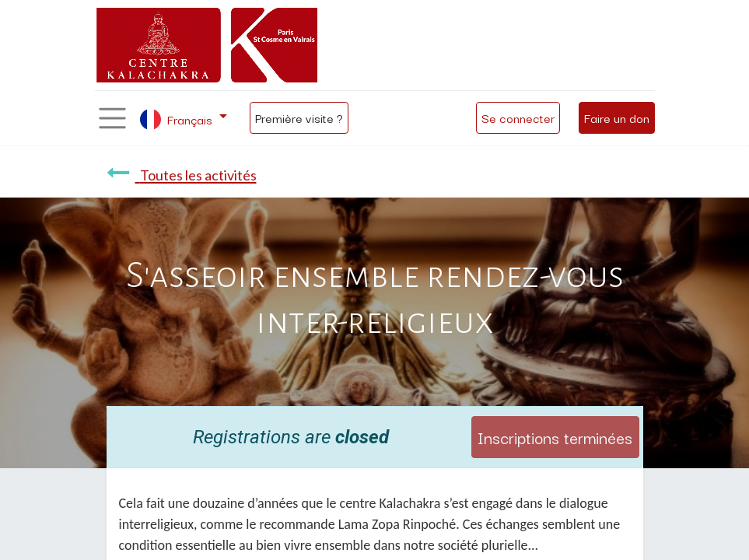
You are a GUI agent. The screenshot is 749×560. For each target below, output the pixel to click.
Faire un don (617, 117)
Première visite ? (299, 117)
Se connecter (518, 117)
